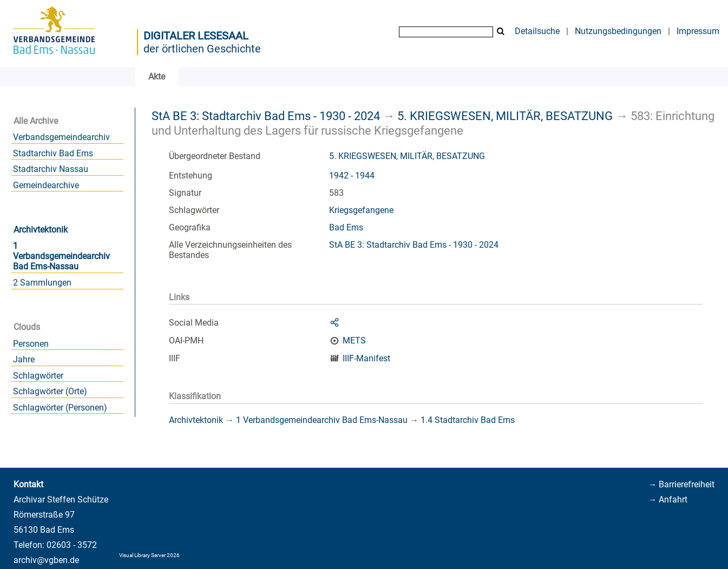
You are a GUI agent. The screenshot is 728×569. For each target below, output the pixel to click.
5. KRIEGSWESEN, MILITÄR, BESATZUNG (505, 116)
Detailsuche (537, 31)
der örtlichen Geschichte (202, 49)
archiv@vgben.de (46, 560)
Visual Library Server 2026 (149, 555)
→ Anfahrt (668, 499)
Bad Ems (346, 227)
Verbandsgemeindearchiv (61, 137)
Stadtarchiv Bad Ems (53, 153)
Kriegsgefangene (361, 210)
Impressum (698, 31)
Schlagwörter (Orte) (50, 391)
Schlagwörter (38, 376)
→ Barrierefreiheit (681, 484)
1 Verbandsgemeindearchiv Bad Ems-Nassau (61, 256)
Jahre (24, 359)
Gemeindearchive (46, 185)
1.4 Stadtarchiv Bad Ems (468, 420)
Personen (31, 344)
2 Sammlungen (42, 283)
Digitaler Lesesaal (196, 36)
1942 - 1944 (352, 176)
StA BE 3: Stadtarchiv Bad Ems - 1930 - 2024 (266, 116)
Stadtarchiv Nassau (51, 169)
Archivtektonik (41, 230)
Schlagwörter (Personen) (60, 408)
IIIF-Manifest (366, 358)
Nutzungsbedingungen (618, 31)
